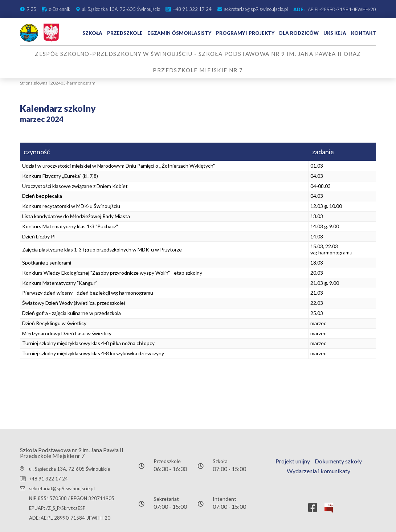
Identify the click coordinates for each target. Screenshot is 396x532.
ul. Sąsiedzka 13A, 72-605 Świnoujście (70, 469)
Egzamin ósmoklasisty (179, 33)
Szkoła (92, 33)
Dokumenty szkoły (338, 461)
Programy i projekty (245, 33)
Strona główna (34, 83)
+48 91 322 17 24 (192, 9)
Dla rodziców (299, 33)
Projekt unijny (293, 461)
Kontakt (364, 33)
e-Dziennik (60, 9)
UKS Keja (335, 33)
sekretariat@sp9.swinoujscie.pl (256, 9)
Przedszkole (125, 33)
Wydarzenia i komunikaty (319, 471)
